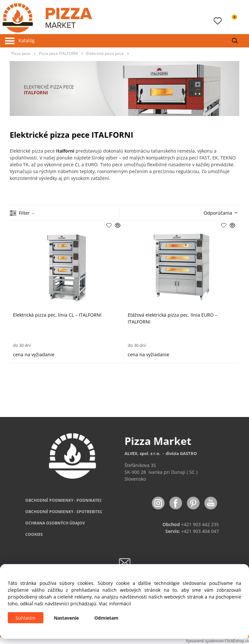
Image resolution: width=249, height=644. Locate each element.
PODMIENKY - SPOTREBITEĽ (64, 512)
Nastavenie (66, 618)
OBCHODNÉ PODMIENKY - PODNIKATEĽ (64, 500)
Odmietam (106, 618)
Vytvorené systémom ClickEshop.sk (217, 641)
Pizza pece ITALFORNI (58, 53)
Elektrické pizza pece (105, 53)
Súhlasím (26, 618)
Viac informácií (115, 604)
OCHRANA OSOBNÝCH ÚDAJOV (55, 523)
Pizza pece (21, 53)
